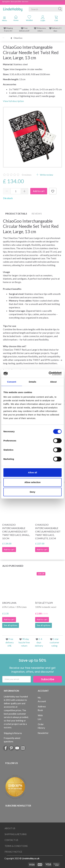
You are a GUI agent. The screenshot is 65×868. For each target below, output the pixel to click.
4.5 (11, 31)
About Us (10, 828)
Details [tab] (32, 382)
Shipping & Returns (13, 733)
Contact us (11, 840)
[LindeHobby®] (13, 9)
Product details (16, 214)
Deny (33, 492)
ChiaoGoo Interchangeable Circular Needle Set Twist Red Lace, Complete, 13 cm (48, 531)
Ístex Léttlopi (44, 603)
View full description (13, 101)
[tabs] (56, 19)
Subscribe (48, 679)
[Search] (60, 9)
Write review (46, 175)
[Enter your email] (17, 679)
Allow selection (32, 482)
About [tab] (53, 382)
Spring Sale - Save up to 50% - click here (15, 1)
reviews (27, 175)
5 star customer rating (54, 642)
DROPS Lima (9, 603)
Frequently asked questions (12, 740)
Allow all (33, 472)
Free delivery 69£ (10, 642)
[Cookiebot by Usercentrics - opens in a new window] (49, 374)
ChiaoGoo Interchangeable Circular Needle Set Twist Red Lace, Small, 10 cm (16, 531)
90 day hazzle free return (24, 642)
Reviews (37, 214)
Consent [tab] (12, 382)
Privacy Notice (13, 852)
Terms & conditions (16, 846)
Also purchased (13, 566)
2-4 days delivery (39, 642)
